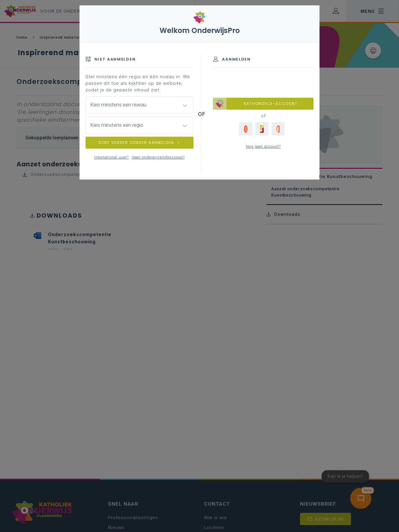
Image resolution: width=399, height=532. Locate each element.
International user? (111, 157)
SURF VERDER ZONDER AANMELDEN (139, 143)
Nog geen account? (263, 147)
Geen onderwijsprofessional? (158, 157)
